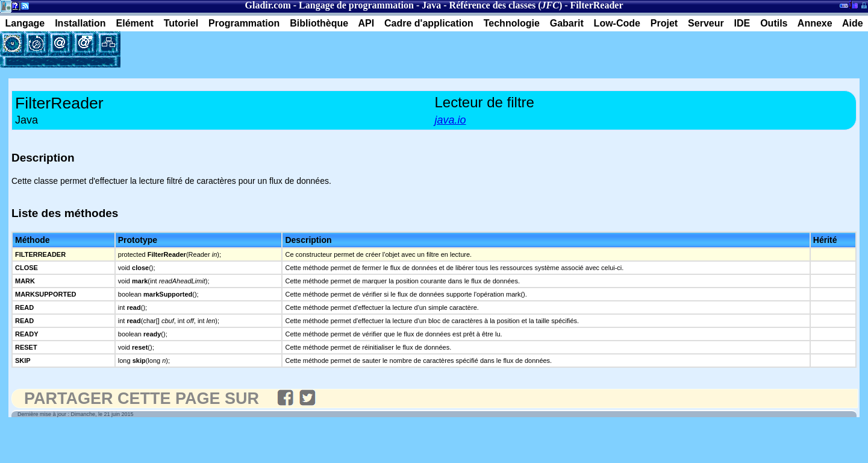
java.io (451, 120)
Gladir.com (267, 5)
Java (431, 5)
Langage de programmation (356, 5)
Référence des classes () (506, 5)
